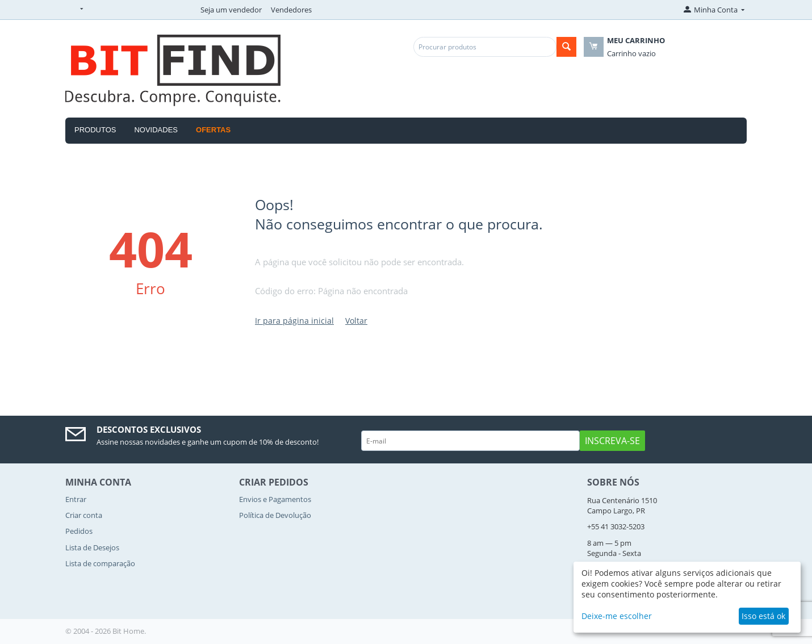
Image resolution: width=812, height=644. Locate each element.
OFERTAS (213, 130)
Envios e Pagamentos (275, 499)
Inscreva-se (612, 441)
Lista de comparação (100, 563)
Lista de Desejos (92, 547)
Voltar (356, 321)
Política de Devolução (275, 515)
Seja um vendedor (231, 10)
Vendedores (291, 10)
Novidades (156, 130)
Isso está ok (763, 616)
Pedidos (79, 531)
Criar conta (84, 515)
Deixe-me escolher (617, 616)
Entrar (76, 499)
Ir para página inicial (294, 321)
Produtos (95, 130)
